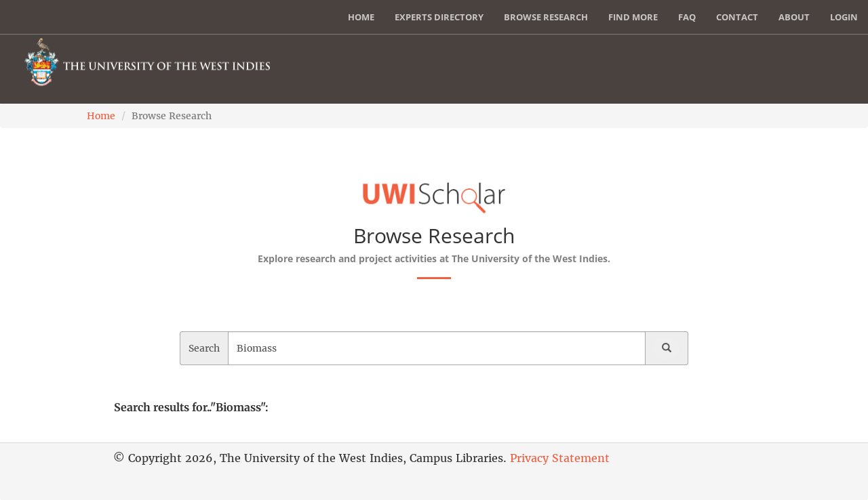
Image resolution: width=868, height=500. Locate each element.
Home (361, 17)
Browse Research (546, 17)
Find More (633, 17)
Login (844, 17)
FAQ (687, 17)
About (794, 17)
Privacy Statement (560, 458)
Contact (737, 17)
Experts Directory (439, 17)
